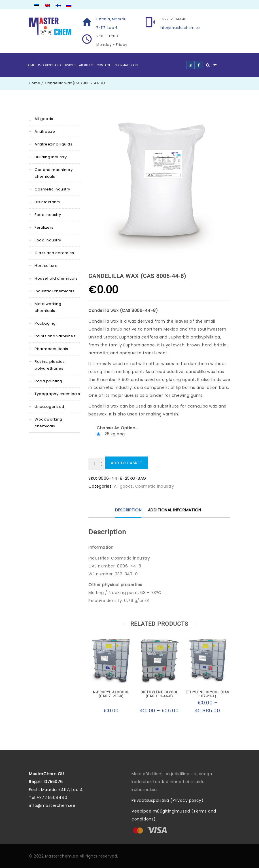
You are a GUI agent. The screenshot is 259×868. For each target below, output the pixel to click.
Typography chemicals (57, 394)
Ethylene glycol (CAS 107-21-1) (207, 694)
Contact (104, 65)
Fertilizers (44, 227)
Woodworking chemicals (48, 423)
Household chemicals (56, 278)
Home (30, 65)
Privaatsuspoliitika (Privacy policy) (167, 800)
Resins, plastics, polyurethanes (50, 365)
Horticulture (46, 266)
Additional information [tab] (175, 510)
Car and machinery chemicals (54, 173)
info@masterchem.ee (180, 28)
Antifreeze (45, 131)
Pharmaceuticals (51, 349)
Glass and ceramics (54, 253)
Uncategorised (49, 407)
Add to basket (127, 463)
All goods (44, 119)
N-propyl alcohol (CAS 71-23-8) (111, 694)
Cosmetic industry (52, 189)
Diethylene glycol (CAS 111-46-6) (159, 694)
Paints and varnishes (55, 336)
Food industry (48, 240)
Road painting (48, 381)
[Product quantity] (96, 464)
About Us (86, 65)
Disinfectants (47, 202)
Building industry (51, 157)
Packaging (45, 323)
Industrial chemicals (54, 291)
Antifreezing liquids (53, 144)
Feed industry (48, 215)
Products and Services (57, 65)
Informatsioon (126, 65)
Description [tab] (128, 510)
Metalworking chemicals (48, 307)
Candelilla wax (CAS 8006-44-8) (75, 83)
